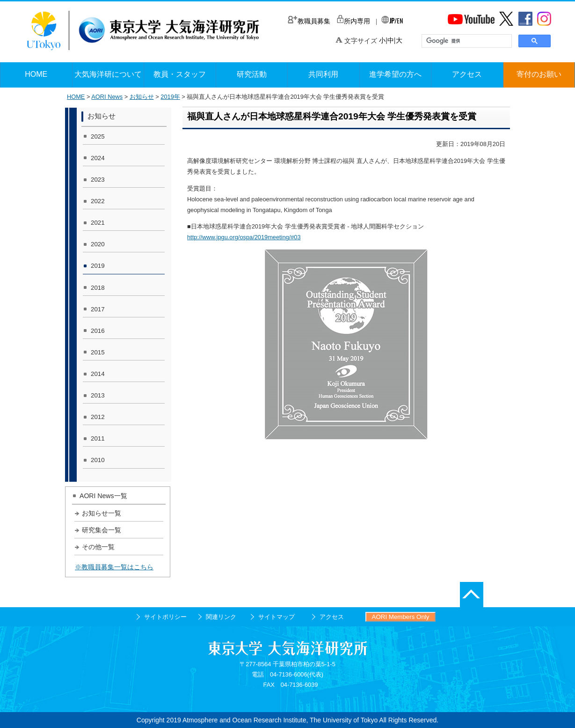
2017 (98, 309)
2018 (98, 288)
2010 (98, 460)
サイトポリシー (165, 617)
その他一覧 (98, 547)
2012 (98, 417)
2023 (98, 180)
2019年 (170, 97)
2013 (98, 395)
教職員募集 (309, 21)
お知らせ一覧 (102, 513)
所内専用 (353, 21)
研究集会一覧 (102, 530)
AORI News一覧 (103, 496)
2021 (98, 223)
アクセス (332, 617)
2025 (98, 136)
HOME (76, 97)
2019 (98, 266)
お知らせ (142, 97)
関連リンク (221, 617)
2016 (98, 331)
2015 (98, 352)
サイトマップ (277, 617)
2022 (98, 201)
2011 (98, 438)
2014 (98, 374)
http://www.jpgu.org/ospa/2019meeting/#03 (244, 237)
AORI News (107, 97)
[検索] (466, 41)
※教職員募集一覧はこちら (114, 567)
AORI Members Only (401, 617)
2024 (98, 158)
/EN (392, 20)
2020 (98, 244)
